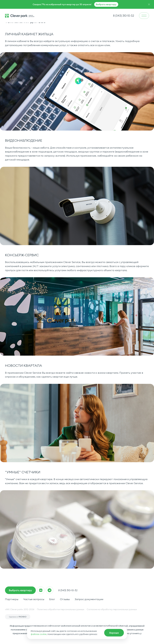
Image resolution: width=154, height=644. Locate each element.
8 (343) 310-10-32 (68, 590)
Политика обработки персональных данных (61, 609)
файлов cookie (39, 634)
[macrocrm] (114, 633)
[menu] (144, 16)
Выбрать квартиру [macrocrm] (20, 590)
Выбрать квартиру (106, 4)
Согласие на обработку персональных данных (112, 609)
